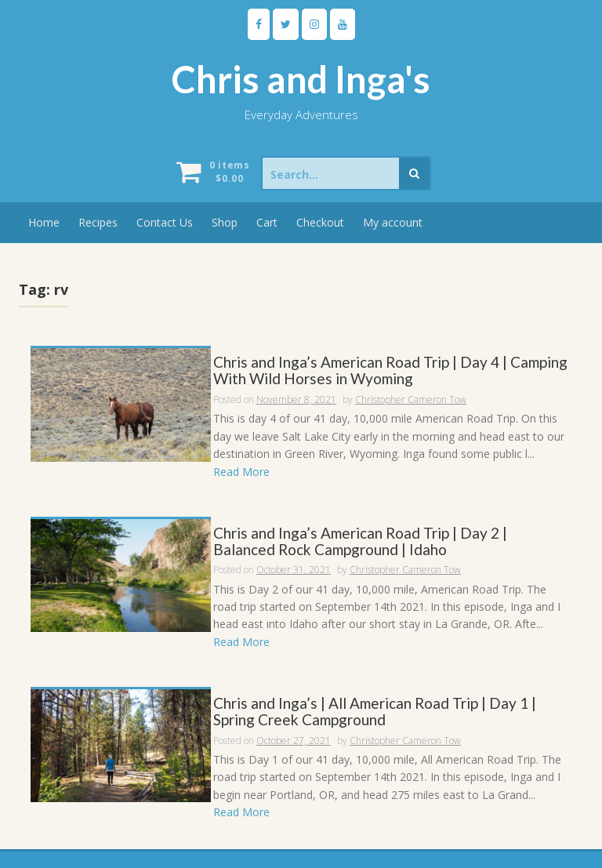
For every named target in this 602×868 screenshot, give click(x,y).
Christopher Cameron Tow (411, 399)
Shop (225, 222)
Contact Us (165, 222)
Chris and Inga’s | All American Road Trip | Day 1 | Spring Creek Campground (375, 712)
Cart (267, 222)
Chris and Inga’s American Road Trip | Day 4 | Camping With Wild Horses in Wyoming (390, 371)
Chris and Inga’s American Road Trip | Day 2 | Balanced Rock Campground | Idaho (360, 542)
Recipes (98, 222)
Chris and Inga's (301, 79)
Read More (241, 472)
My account (393, 222)
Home (44, 222)
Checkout (320, 222)
